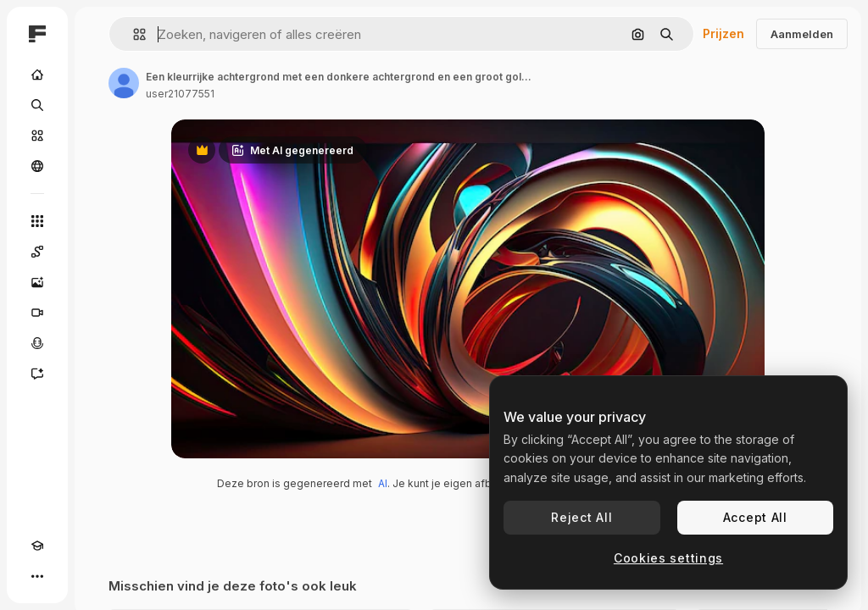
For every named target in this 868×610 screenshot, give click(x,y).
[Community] (37, 166)
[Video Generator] (37, 313)
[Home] (37, 75)
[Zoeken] (37, 105)
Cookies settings (668, 558)
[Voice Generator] (37, 343)
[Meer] (37, 576)
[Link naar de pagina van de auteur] (124, 83)
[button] (133, 34)
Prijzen (723, 33)
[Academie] (37, 546)
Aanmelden (802, 34)
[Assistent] (37, 374)
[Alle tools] (37, 221)
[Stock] (37, 136)
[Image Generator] (37, 282)
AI (383, 483)
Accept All (755, 517)
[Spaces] (37, 252)
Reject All (581, 517)
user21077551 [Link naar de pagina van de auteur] (180, 94)
